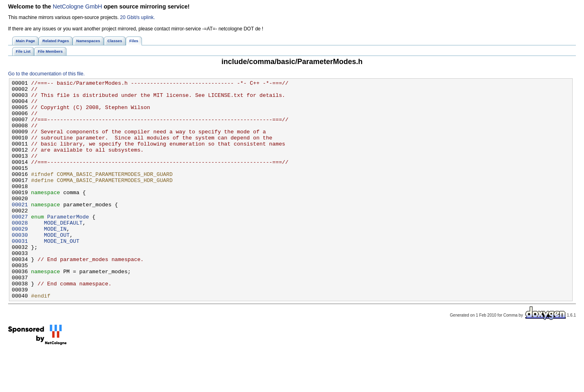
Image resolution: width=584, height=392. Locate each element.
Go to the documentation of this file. (46, 74)
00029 (20, 259)
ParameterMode (68, 244)
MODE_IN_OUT (61, 274)
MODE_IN (55, 259)
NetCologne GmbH (77, 6)
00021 (20, 230)
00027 (20, 244)
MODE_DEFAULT (63, 252)
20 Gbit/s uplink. (137, 17)
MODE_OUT (57, 266)
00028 (20, 252)
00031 (20, 274)
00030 (20, 266)
